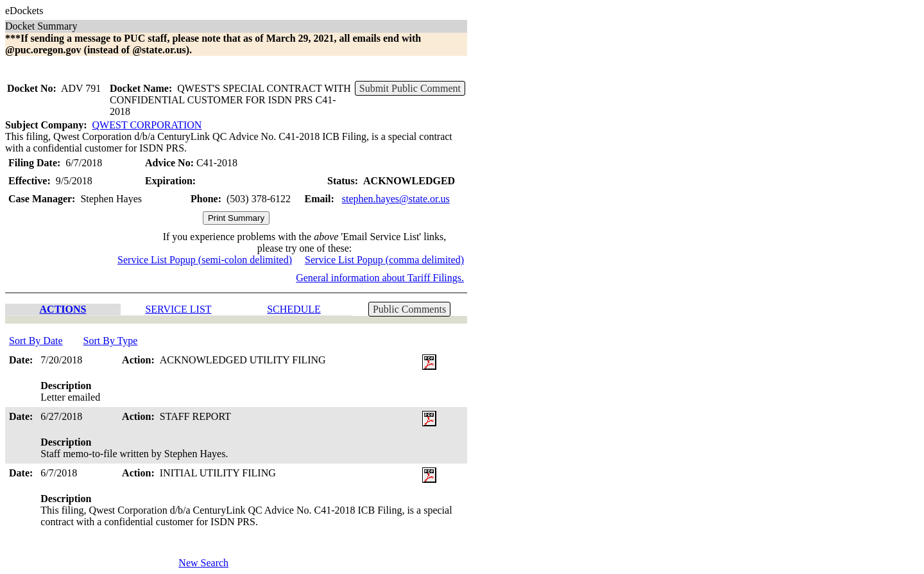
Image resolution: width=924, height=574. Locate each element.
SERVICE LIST (178, 309)
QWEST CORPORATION (147, 125)
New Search (203, 563)
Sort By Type (111, 341)
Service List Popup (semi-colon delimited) (205, 260)
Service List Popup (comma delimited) (384, 260)
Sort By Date (36, 341)
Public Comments (409, 309)
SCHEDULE (294, 309)
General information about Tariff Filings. (380, 278)
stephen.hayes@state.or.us (396, 199)
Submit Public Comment (410, 88)
